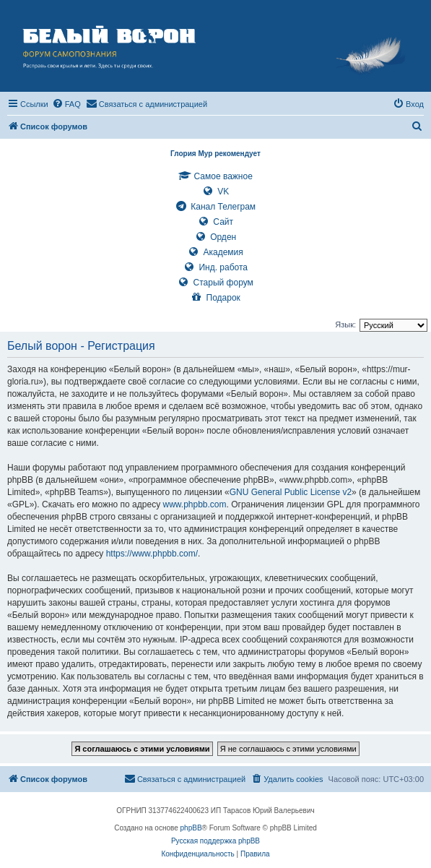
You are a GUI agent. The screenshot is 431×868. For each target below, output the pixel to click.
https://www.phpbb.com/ (152, 554)
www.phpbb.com (194, 504)
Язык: (345, 325)
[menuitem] (66, 104)
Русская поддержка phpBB (215, 841)
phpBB (191, 828)
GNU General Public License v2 (291, 492)
